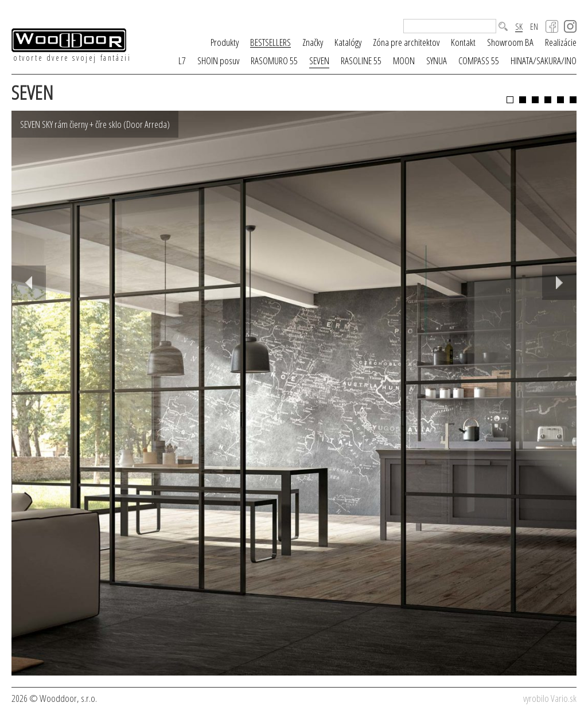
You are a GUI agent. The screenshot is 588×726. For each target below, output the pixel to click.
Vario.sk (564, 698)
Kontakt (463, 42)
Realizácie (561, 42)
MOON (404, 61)
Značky (313, 42)
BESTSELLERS (270, 42)
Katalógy (348, 42)
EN (534, 27)
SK (519, 27)
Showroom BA (510, 42)
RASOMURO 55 (274, 61)
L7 (182, 61)
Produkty (225, 42)
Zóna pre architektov (406, 42)
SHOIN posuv (218, 61)
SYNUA (437, 61)
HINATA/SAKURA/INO (544, 61)
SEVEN (319, 61)
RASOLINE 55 (361, 61)
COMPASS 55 (479, 61)
